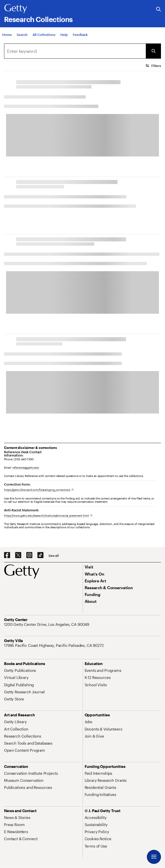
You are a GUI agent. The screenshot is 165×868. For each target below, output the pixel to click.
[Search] (22, 35)
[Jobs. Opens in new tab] (88, 722)
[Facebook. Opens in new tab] (7, 555)
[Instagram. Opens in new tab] (29, 555)
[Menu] (154, 857)
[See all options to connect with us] (54, 556)
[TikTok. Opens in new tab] (40, 555)
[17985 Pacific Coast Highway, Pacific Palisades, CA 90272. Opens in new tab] (54, 645)
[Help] (64, 35)
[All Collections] (44, 35)
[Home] (7, 35)
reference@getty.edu (26, 467)
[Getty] (16, 9)
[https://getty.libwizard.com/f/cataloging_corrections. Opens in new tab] (39, 490)
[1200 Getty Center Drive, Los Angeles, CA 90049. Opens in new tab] (47, 624)
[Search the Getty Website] (159, 9)
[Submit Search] (153, 51)
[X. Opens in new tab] (18, 555)
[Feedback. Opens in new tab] (80, 35)
